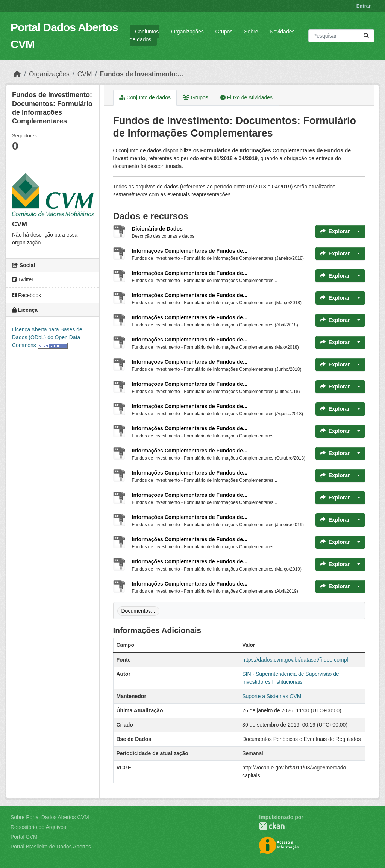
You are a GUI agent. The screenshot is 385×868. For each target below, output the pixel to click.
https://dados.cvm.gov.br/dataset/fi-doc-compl (295, 660)
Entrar (364, 6)
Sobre (251, 32)
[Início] (17, 74)
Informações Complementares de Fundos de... (190, 251)
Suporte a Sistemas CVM (272, 696)
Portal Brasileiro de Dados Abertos (51, 847)
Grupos (224, 32)
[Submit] (366, 36)
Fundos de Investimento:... (142, 74)
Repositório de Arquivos (38, 827)
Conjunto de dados (145, 97)
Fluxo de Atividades (246, 97)
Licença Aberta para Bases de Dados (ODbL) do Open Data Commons (47, 337)
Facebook (27, 295)
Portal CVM (24, 837)
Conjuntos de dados (144, 36)
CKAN (272, 826)
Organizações (187, 32)
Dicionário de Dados (157, 229)
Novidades (282, 32)
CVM (85, 74)
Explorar (335, 231)
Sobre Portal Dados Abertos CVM (50, 817)
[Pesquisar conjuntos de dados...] (341, 36)
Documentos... (138, 611)
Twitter (23, 279)
